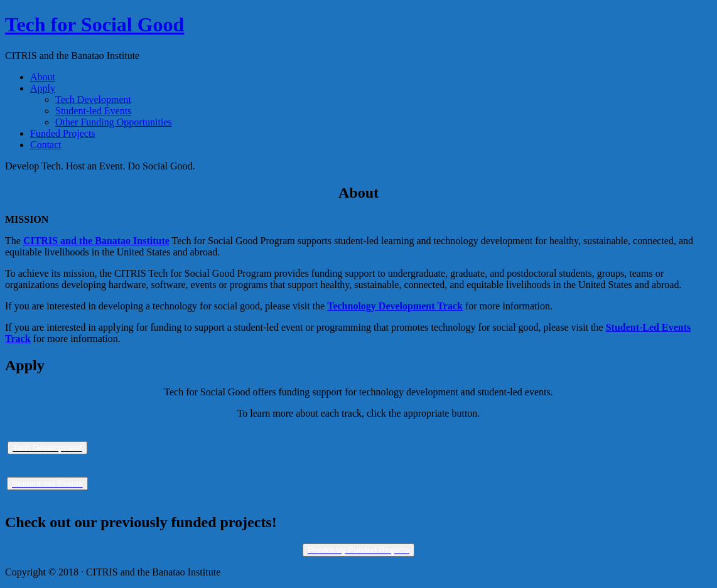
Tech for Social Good (94, 24)
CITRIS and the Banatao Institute (96, 241)
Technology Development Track (395, 306)
